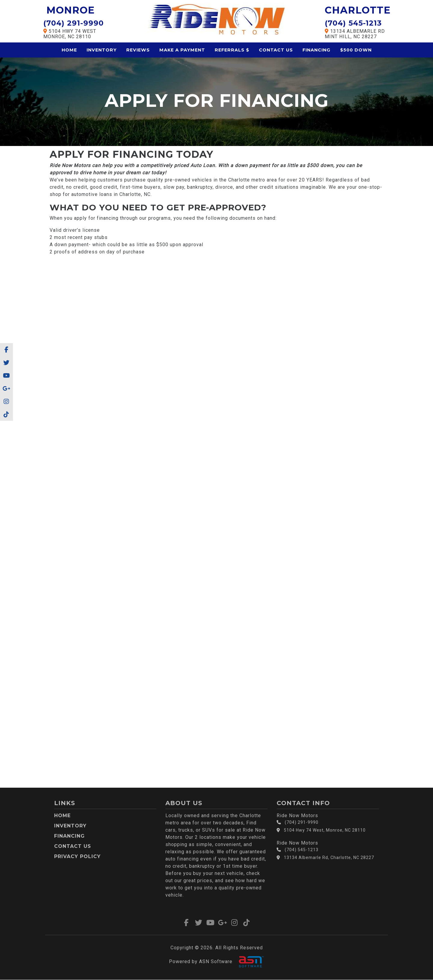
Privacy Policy (77, 856)
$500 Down (356, 50)
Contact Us (276, 50)
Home (69, 50)
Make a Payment (182, 50)
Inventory (102, 50)
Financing (316, 50)
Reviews (138, 50)
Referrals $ (232, 50)
